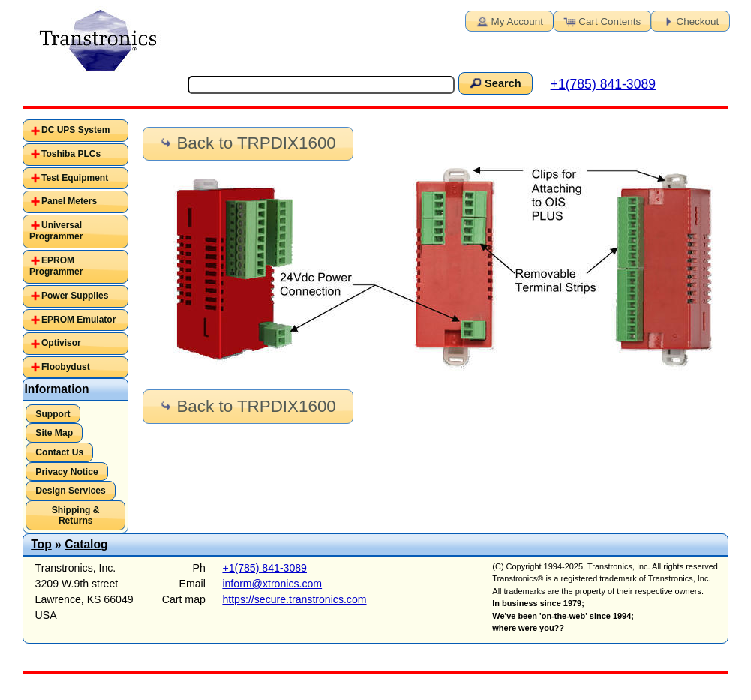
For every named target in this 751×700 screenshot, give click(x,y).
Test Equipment (75, 178)
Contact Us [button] (59, 452)
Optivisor (61, 343)
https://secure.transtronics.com (294, 599)
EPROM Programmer (56, 266)
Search (494, 83)
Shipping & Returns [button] (76, 515)
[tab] (75, 131)
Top (41, 544)
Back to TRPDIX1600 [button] (247, 143)
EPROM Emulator (78, 320)
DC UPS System (75, 130)
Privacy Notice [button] (66, 472)
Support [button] (53, 414)
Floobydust (66, 367)
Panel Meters (69, 201)
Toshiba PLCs (71, 154)
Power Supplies (75, 296)
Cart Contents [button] (601, 20)
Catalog (86, 544)
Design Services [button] (70, 491)
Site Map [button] (54, 433)
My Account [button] (509, 20)
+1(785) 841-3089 (603, 84)
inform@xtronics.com (272, 584)
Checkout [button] (689, 20)
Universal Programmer (56, 231)
